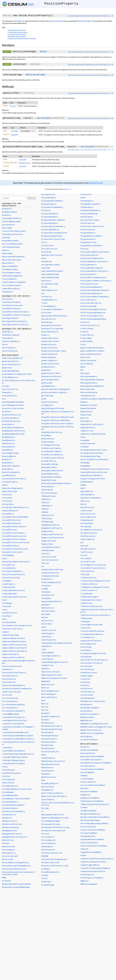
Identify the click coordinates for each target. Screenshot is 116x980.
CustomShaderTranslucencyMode (16, 800)
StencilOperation (88, 519)
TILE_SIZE (85, 576)
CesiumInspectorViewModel (92, 771)
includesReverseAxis (51, 549)
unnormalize (86, 652)
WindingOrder (86, 738)
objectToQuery (48, 801)
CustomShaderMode (10, 797)
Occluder (45, 810)
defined (6, 845)
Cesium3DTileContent (12, 522)
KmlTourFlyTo (47, 622)
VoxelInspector (87, 876)
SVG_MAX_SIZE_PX (88, 550)
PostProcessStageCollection (93, 311)
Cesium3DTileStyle (11, 547)
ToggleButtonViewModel (91, 854)
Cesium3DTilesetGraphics (14, 534)
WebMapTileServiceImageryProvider (96, 728)
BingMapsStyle (9, 439)
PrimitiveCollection (90, 327)
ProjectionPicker (88, 828)
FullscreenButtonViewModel (93, 787)
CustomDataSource (10, 787)
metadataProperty (49, 740)
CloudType (7, 618)
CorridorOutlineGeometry (14, 712)
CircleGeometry (9, 570)
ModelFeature (47, 769)
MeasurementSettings (12, 261)
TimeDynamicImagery (89, 598)
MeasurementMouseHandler (14, 258)
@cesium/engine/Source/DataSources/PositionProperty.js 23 (91, 16)
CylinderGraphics (10, 810)
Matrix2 (45, 705)
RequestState (86, 413)
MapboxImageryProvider (52, 677)
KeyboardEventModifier (52, 603)
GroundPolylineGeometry (52, 456)
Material (45, 689)
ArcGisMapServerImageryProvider (17, 376)
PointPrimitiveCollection (92, 228)
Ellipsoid (46, 212)
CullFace (6, 778)
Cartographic (8, 506)
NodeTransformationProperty (54, 798)
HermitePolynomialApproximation (56, 485)
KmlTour (45, 619)
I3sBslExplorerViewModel (92, 803)
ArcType (6, 388)
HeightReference (49, 482)
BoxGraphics (8, 471)
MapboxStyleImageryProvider (54, 680)
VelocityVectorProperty (91, 665)
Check (5, 560)
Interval (45, 565)
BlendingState (9, 448)
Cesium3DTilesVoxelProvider (15, 550)
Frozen (44, 305)
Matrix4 (45, 712)
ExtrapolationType (50, 285)
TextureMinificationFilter (93, 570)
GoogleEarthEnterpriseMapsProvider (58, 419)
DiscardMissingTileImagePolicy (17, 867)
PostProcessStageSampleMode (93, 321)
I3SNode (45, 514)
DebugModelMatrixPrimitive (15, 839)
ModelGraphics (48, 772)
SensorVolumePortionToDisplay (94, 461)
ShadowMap (85, 464)
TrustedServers (87, 639)
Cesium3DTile (8, 515)
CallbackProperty (10, 483)
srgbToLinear (86, 512)
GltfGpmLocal (47, 407)
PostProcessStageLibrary (92, 317)
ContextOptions (9, 684)
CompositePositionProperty (18, 32)
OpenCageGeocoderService (53, 816)
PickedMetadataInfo (50, 874)
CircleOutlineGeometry (13, 573)
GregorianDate (48, 443)
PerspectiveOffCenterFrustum (55, 867)
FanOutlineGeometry (11, 343)
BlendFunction (9, 445)
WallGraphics (86, 712)
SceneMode (85, 442)
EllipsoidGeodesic (50, 215)
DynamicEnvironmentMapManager (16, 889)
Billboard (7, 413)
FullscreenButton (88, 784)
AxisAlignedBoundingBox (13, 404)
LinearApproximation (51, 657)
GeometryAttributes (50, 343)
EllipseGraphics (49, 206)
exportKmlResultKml (50, 276)
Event (44, 52)
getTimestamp (47, 397)
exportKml (46, 269)
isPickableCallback (11, 249)
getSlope (6, 239)
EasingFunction (48, 196)
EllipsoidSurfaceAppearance (54, 234)
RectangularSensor (11, 320)
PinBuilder (46, 883)
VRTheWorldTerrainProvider (93, 703)
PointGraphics (87, 218)
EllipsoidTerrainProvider (53, 241)
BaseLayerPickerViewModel (92, 758)
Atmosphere (7, 394)
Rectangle (85, 375)
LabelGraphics (48, 635)
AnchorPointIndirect (12, 366)
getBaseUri (46, 372)
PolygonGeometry (88, 234)
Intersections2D (49, 558)
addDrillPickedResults (13, 360)
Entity (44, 244)
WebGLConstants (87, 719)
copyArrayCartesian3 (12, 693)
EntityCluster (48, 247)
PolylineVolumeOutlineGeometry (95, 298)
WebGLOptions (86, 722)
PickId (44, 880)
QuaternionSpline (88, 362)
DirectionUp (8, 861)
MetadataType (47, 747)
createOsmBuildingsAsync (14, 752)
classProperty (9, 586)
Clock (5, 602)
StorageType (86, 528)
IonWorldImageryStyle (51, 584)
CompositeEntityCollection (15, 646)
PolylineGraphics (88, 276)
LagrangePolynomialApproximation (57, 645)
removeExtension (88, 397)
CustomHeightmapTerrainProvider (17, 791)
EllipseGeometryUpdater (52, 202)
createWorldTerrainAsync (14, 765)
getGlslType (47, 384)
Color (5, 621)
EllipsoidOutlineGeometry (53, 228)
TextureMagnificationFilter (93, 566)
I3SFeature (46, 501)
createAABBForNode (11, 716)
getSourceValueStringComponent (56, 391)
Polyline (84, 250)
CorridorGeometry (10, 703)
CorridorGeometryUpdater (14, 706)
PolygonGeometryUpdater (91, 238)
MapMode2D (46, 683)
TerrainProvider (88, 563)
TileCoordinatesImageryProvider (95, 582)
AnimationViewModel (89, 752)
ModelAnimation (48, 760)
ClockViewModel (87, 774)
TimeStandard (86, 620)
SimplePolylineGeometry (91, 477)
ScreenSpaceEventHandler (92, 455)
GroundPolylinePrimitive (53, 459)
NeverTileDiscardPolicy (52, 795)
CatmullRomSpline (10, 512)
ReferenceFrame (35, 75)
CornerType (7, 697)
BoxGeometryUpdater (11, 467)
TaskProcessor (87, 554)
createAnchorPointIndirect (15, 722)
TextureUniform (87, 573)
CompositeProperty (11, 656)
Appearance (7, 369)
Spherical (85, 503)
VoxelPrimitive (87, 693)
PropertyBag (86, 340)
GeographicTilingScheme (52, 330)
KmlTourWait (47, 625)
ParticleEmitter (49, 842)
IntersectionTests (50, 562)
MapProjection (48, 686)
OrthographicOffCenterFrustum (55, 829)
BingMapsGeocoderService (14, 432)
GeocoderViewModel (89, 793)
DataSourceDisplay (11, 829)
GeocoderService (49, 321)
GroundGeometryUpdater (52, 453)
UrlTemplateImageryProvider (93, 655)
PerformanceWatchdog (90, 822)
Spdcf (83, 490)
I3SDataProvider (49, 498)
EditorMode (7, 229)
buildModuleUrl (9, 477)
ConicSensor (8, 301)
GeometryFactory (49, 346)
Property (13, 106)
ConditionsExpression (12, 668)
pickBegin (46, 870)
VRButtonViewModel (89, 886)
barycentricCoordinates (13, 410)
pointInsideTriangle (90, 222)
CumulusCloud (8, 784)
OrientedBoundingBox (51, 823)
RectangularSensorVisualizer (15, 326)
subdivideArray (87, 541)
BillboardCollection (12, 416)
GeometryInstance (49, 349)
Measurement (8, 255)
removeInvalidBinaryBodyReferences (97, 400)
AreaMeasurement (10, 214)
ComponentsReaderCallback (14, 643)
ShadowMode (85, 467)
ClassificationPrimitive (14, 576)
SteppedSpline (87, 522)
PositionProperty (88, 301)
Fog (43, 295)
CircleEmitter (9, 566)
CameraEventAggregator (13, 490)
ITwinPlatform (48, 597)
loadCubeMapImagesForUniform (55, 664)
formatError (47, 298)
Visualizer (85, 684)
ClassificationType (11, 579)
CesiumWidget (8, 557)
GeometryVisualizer (50, 365)
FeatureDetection (49, 292)
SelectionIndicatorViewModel (94, 847)
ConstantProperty (10, 677)
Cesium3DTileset (10, 531)
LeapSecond (46, 648)
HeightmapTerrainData (51, 479)
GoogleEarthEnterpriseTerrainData (57, 425)
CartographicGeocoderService (15, 509)
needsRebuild (47, 791)
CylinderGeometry (10, 803)
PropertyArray (87, 337)
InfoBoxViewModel (88, 812)
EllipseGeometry (49, 199)
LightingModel (48, 654)
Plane (83, 199)
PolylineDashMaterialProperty (94, 263)
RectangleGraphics (89, 384)
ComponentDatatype (11, 637)
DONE (4, 879)
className (7, 582)
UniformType (86, 649)
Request (84, 404)
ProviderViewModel (89, 835)
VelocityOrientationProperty (94, 661)
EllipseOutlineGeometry (52, 209)
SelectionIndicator (89, 844)
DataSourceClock (10, 823)
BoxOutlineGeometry (11, 474)
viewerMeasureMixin (11, 290)
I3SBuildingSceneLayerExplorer (95, 806)
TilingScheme (86, 595)
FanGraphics (8, 340)
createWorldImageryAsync (14, 762)
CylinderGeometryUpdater (14, 807)
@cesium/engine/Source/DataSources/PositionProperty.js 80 (91, 150)
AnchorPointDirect (11, 363)
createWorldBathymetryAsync (15, 759)
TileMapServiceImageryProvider (95, 589)
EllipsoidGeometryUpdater (53, 222)
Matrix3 (45, 708)
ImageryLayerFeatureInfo (53, 539)
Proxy (83, 346)
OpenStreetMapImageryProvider (55, 819)
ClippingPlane (9, 589)
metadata (45, 721)
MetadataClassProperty (52, 728)
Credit (5, 768)
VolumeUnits (8, 293)
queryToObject (87, 365)
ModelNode (46, 776)
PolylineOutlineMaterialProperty (96, 282)
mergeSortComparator (51, 718)
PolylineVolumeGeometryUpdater (95, 292)
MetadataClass (48, 724)
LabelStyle (46, 638)
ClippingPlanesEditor (12, 220)
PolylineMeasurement (12, 274)
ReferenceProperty (89, 394)
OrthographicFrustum (51, 826)
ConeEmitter (8, 671)
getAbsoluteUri (48, 368)
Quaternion (85, 359)
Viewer (83, 857)
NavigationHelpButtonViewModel (95, 819)
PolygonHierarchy (88, 244)
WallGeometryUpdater (90, 709)
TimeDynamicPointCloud (91, 602)
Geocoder (84, 790)
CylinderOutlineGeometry (14, 813)
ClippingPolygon (10, 595)
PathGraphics (47, 848)
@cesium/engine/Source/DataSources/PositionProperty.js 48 (91, 52)
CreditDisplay (9, 771)
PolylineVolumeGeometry (91, 289)
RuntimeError (86, 423)
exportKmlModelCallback (52, 273)
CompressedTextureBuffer (14, 659)
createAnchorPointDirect (14, 719)
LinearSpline (47, 661)
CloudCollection (10, 614)
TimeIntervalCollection (91, 608)
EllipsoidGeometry (50, 218)
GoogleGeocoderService (52, 434)
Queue (83, 368)
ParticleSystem (48, 845)
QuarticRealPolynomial (91, 356)
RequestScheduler (88, 410)
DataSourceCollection (12, 826)
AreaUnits (7, 217)
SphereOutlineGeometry (91, 499)
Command (84, 777)
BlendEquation (9, 442)
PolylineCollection (89, 257)
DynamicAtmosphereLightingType (17, 886)
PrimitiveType (87, 330)
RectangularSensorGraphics (15, 323)
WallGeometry (86, 706)
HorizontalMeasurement (13, 245)
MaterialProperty (49, 699)
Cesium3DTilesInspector (91, 761)
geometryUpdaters (49, 362)
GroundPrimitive (49, 463)
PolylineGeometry (88, 266)
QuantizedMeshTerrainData (92, 352)
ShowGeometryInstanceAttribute (95, 471)
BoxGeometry (8, 464)
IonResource (47, 581)
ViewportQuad (86, 677)
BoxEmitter (7, 461)
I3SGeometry (47, 507)
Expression (46, 282)
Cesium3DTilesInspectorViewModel (96, 764)
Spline (83, 506)
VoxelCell (85, 687)
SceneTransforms (88, 445)
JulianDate (15, 131)
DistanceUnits (9, 226)
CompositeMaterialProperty (15, 649)
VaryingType (86, 658)
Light (44, 651)
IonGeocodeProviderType (52, 571)
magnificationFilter (51, 673)
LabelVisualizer (49, 641)
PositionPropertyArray (91, 305)
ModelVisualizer (49, 779)
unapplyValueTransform (91, 642)
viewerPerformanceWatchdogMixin (95, 870)
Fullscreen (46, 314)
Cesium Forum (96, 184)
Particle (45, 835)
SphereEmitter (87, 493)
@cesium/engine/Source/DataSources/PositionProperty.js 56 (91, 75)
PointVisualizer (88, 231)
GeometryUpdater (49, 359)
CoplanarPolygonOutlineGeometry (17, 690)
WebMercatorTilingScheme (92, 735)
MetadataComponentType (52, 731)
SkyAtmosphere (87, 483)
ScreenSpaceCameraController (94, 451)
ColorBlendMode (9, 624)
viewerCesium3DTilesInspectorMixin (97, 860)
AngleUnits (7, 210)
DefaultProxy (8, 842)
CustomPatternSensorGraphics (15, 313)
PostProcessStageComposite (93, 314)
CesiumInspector (88, 768)
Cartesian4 (7, 503)
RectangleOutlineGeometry (92, 388)
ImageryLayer (47, 533)
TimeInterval (86, 605)
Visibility (85, 681)
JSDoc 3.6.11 (67, 190)
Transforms (85, 629)
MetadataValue (48, 750)
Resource (84, 420)
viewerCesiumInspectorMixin (93, 863)
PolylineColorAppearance (92, 260)
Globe (44, 400)
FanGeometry (8, 333)
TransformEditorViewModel (14, 284)
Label (44, 629)
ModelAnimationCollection (53, 763)
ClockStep (7, 608)
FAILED (44, 289)
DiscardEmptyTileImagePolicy (15, 864)
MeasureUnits (8, 265)
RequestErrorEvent (89, 407)
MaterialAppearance (50, 692)
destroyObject (9, 851)
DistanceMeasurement (12, 223)
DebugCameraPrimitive (12, 835)
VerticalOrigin (87, 671)
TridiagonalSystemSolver (92, 636)
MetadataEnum (47, 734)
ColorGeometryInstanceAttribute (17, 627)
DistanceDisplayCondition (14, 870)
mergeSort (46, 715)
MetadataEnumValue (50, 737)
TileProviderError (89, 592)
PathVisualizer (48, 851)
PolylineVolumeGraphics (91, 295)
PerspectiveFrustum (50, 864)
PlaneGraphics (87, 209)
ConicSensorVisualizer (13, 307)
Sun (82, 544)
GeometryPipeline (49, 356)
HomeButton (85, 796)
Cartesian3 (44, 118)
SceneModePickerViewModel (92, 841)
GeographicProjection (51, 327)
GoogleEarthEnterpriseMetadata (56, 422)
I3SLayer (45, 510)
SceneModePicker (88, 838)
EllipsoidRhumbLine (50, 231)
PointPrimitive (87, 225)
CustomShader (8, 794)
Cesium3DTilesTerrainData (14, 541)
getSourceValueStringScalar (54, 394)
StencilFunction (88, 515)
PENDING (45, 858)
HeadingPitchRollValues (52, 472)
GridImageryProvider (51, 447)
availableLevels (10, 397)
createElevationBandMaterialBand (17, 737)
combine (6, 633)
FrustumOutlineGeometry (52, 311)
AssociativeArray (10, 391)
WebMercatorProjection (91, 732)
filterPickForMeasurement (14, 233)
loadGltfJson (47, 667)
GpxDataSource (48, 440)
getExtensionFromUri (51, 375)
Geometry (45, 337)
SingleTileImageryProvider (93, 480)
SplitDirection (87, 509)
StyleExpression (88, 538)
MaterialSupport (49, 696)
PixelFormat (86, 196)
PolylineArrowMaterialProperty (95, 254)
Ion (43, 568)
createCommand (87, 780)
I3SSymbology (47, 523)
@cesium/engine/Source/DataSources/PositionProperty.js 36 (91, 65)
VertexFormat (86, 668)
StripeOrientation (89, 534)
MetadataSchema (48, 744)
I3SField (45, 504)
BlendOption (8, 451)
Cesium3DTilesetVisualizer (15, 538)
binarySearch (8, 426)
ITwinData (46, 593)
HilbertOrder (47, 491)
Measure (6, 252)
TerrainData (86, 560)
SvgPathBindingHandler (13, 277)
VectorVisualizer (10, 352)
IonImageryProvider (50, 578)
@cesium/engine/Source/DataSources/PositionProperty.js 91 (91, 94)
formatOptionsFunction (13, 236)
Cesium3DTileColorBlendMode (15, 519)
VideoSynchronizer (89, 674)
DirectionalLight (10, 858)
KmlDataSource (48, 609)
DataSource (7, 819)
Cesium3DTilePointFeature (14, 528)
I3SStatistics (48, 517)
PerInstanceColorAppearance (54, 861)
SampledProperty (88, 429)
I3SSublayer (47, 520)
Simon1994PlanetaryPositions (94, 474)
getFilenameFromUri (50, 381)
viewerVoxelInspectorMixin (93, 873)
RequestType (86, 416)
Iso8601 (45, 590)
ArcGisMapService (10, 379)
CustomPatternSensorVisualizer (17, 317)
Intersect (46, 555)
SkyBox (83, 487)
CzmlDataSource (9, 816)
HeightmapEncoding (50, 475)
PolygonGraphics (88, 241)
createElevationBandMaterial (15, 734)
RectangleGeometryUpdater (92, 381)
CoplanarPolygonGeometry (14, 687)
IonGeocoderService (50, 574)
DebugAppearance (10, 832)
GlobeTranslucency (50, 404)
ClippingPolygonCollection (15, 598)
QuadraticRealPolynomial (92, 349)
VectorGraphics (9, 349)
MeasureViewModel (10, 268)
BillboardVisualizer (12, 423)
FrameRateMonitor (49, 301)
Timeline (84, 851)
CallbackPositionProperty (17, 30)
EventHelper (47, 263)
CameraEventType (10, 493)
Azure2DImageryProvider (13, 407)
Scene (83, 439)
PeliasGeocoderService (52, 854)
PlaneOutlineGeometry (90, 212)
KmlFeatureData (48, 613)
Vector (5, 346)
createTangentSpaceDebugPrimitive (18, 756)
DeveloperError (9, 854)
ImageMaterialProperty (52, 530)
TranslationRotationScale (92, 633)
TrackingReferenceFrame (91, 626)
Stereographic (87, 525)
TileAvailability (88, 579)
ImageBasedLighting (50, 526)
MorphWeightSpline (50, 785)
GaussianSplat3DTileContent (54, 317)
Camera (5, 487)
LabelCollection (49, 632)
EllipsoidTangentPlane (52, 238)
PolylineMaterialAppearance (93, 279)
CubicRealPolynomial (12, 775)
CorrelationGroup (10, 700)
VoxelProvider (87, 697)
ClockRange (7, 605)
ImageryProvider (49, 542)
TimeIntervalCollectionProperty (95, 617)
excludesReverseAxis (51, 266)
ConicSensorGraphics (12, 304)
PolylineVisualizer (89, 285)
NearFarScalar (48, 788)
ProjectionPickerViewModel (93, 831)
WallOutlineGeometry (90, 716)
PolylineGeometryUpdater (92, 269)
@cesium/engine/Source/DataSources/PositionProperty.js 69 (91, 119)
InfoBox (84, 809)
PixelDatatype (48, 886)
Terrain (84, 557)
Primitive (85, 324)
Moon (43, 782)
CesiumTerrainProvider (13, 554)
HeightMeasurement (11, 242)
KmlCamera (46, 606)
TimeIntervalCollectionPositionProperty (22, 39)
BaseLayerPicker (88, 755)
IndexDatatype (48, 552)
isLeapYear (46, 587)
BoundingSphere (9, 458)
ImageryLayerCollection (52, 536)
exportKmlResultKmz (50, 279)
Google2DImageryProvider (53, 410)
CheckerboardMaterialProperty (16, 563)
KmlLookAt (46, 616)
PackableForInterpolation (53, 832)
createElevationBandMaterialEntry (18, 740)
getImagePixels (48, 388)
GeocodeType (47, 324)
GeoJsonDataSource (50, 333)
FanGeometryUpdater (11, 337)
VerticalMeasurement (12, 287)
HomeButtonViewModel (90, 800)
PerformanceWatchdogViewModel (94, 825)
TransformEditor (10, 281)
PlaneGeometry (87, 202)
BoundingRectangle (11, 455)
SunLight (84, 547)
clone (5, 611)
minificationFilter (50, 753)
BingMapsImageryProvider (14, 436)
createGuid (7, 749)
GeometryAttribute (50, 340)
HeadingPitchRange (50, 466)
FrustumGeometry (49, 308)
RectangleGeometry (89, 378)
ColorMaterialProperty (13, 630)
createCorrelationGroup (13, 725)
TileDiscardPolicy (89, 586)
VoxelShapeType (87, 700)
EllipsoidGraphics (50, 225)
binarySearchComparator (13, 429)
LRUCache (45, 670)
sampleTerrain (87, 432)
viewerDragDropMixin (90, 867)
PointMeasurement (10, 271)
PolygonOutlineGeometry (91, 247)
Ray (82, 372)
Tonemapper (85, 623)
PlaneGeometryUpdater (90, 206)
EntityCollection (49, 250)
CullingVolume (9, 781)
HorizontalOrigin (49, 495)
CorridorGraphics (10, 709)
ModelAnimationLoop (50, 766)
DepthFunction (9, 848)
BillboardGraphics (11, 420)
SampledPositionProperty (17, 36)
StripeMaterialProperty (91, 531)
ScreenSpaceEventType (90, 458)
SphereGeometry (87, 496)
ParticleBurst (48, 839)
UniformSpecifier (88, 645)
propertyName (86, 343)
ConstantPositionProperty (17, 34)
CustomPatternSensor (12, 310)
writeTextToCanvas (89, 741)
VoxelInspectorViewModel (92, 879)
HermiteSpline (48, 488)
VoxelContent (86, 690)
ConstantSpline (9, 681)
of (42, 813)
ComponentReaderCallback (14, 640)
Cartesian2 (7, 496)
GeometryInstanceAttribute (54, 352)
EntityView (46, 254)
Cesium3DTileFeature (12, 525)
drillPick (7, 882)
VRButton (84, 883)
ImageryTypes (47, 546)
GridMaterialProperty (51, 450)
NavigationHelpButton (90, 815)
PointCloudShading (89, 215)
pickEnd (45, 877)
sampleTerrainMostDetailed (93, 436)
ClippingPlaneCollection (14, 592)
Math (43, 702)
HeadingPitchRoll (49, 469)
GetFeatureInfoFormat (51, 378)
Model (44, 756)
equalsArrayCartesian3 (52, 257)
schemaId (84, 448)
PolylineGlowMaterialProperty (94, 273)
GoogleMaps (46, 437)
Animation (85, 748)
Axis (4, 400)
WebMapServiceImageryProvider (94, 725)
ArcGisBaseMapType (11, 372)
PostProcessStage (88, 308)
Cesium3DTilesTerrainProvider (16, 544)
